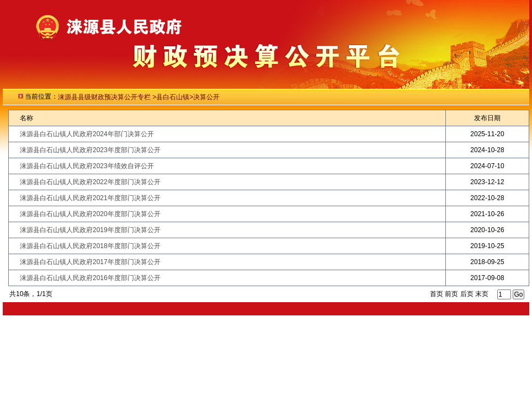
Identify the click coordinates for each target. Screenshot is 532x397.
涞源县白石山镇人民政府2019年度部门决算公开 (90, 230)
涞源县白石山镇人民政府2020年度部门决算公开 (90, 214)
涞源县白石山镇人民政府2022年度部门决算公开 (90, 182)
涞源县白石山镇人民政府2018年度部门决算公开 (90, 246)
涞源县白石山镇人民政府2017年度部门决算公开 (90, 262)
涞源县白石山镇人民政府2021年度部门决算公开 (90, 198)
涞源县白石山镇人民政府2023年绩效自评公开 (87, 166)
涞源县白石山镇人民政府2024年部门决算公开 (87, 134)
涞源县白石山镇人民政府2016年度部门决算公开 (90, 278)
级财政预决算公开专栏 (118, 97)
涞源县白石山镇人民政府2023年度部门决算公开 (90, 150)
